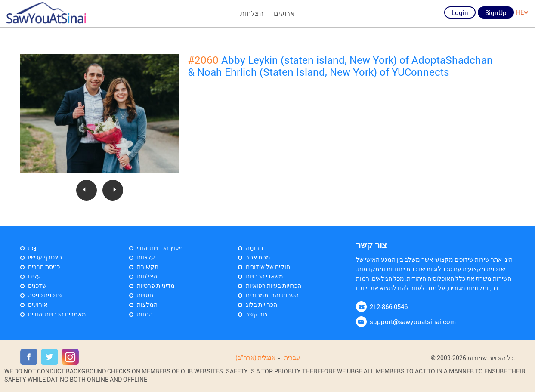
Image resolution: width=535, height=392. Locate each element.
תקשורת (148, 267)
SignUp (496, 12)
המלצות (147, 304)
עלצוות (146, 257)
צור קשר (257, 314)
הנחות (145, 314)
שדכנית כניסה (45, 295)
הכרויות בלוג (261, 304)
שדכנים (37, 286)
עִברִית (292, 357)
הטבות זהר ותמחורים (272, 295)
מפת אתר (258, 257)
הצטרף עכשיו (45, 257)
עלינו (34, 276)
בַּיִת (32, 248)
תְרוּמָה (254, 248)
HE (522, 12)
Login (460, 12)
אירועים (38, 304)
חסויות (145, 295)
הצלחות (252, 13)
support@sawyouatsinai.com (413, 321)
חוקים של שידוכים (268, 267)
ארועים (284, 13)
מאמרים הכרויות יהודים (57, 314)
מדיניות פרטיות (156, 286)
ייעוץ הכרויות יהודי (159, 248)
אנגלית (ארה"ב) (255, 357)
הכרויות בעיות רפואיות (274, 286)
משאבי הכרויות (264, 276)
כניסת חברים (44, 267)
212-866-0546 (389, 306)
